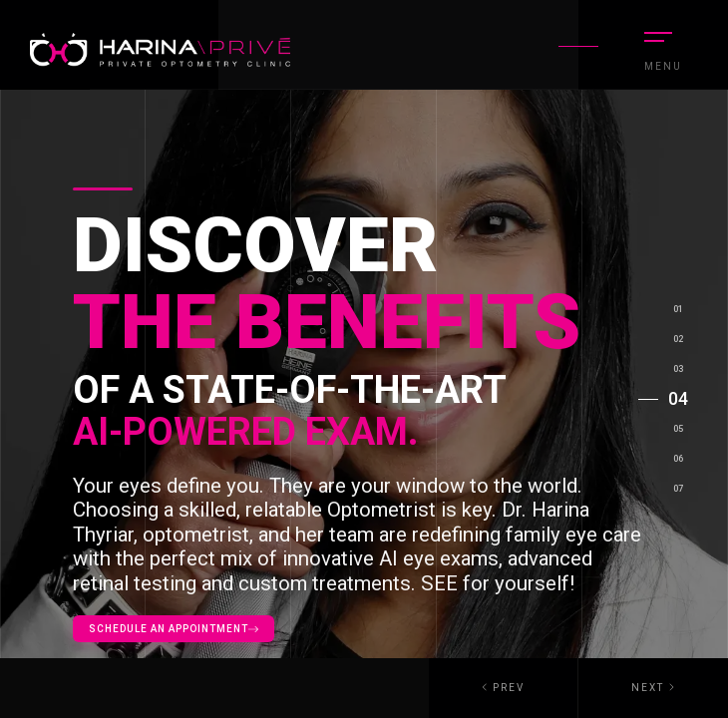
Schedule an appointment (174, 629)
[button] (653, 688)
